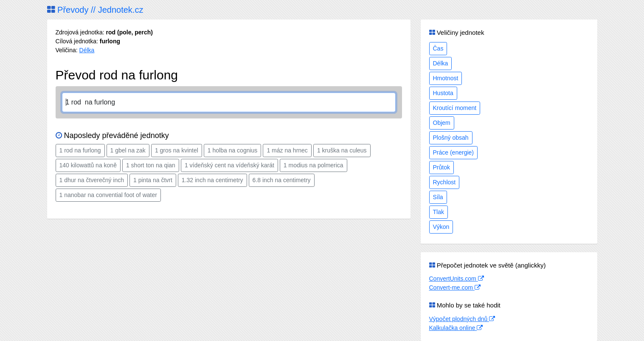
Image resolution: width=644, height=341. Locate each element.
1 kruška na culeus (342, 150)
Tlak (439, 212)
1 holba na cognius (233, 150)
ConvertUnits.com (457, 279)
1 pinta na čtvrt (153, 180)
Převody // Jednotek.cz (95, 10)
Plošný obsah (451, 138)
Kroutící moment (455, 108)
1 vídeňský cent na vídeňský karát (229, 165)
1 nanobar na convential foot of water (108, 195)
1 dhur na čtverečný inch (92, 180)
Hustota (443, 93)
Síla (438, 197)
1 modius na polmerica (314, 165)
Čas (438, 48)
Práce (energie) (454, 152)
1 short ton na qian (151, 165)
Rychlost (444, 182)
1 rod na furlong (80, 150)
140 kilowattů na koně (88, 165)
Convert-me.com (455, 287)
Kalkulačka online (456, 328)
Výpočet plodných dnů (462, 319)
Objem (442, 123)
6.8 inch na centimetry (282, 180)
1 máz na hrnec (287, 150)
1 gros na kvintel (177, 150)
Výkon (441, 227)
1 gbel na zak (128, 150)
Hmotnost (446, 78)
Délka (87, 50)
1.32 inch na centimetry (212, 180)
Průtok (442, 167)
